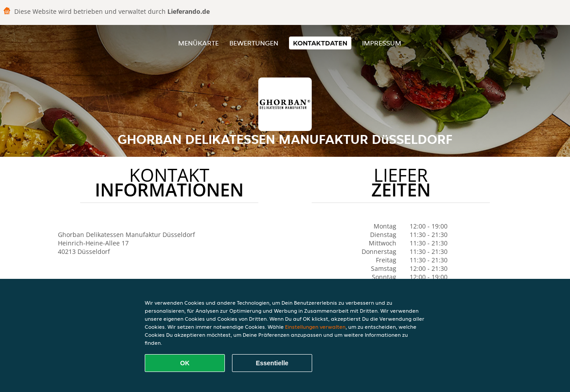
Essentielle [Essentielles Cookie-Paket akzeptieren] (272, 363)
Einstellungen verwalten (315, 327)
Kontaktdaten (320, 43)
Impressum (382, 43)
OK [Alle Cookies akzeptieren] (185, 363)
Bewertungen (254, 43)
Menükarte (198, 43)
